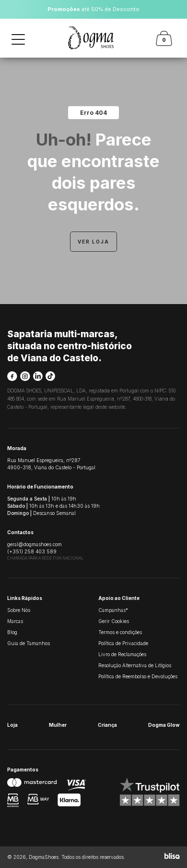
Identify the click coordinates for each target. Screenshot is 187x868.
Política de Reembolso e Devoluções (138, 676)
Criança (107, 725)
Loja (12, 725)
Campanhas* (113, 610)
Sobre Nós (19, 610)
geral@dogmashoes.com (35, 544)
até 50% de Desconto (93, 9)
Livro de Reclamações (122, 654)
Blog (12, 632)
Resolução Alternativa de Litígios (135, 665)
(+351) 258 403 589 (32, 551)
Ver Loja (93, 242)
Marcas (15, 621)
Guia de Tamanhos (29, 643)
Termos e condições (120, 632)
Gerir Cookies (114, 621)
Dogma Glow (164, 725)
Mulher (58, 725)
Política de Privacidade (123, 643)
